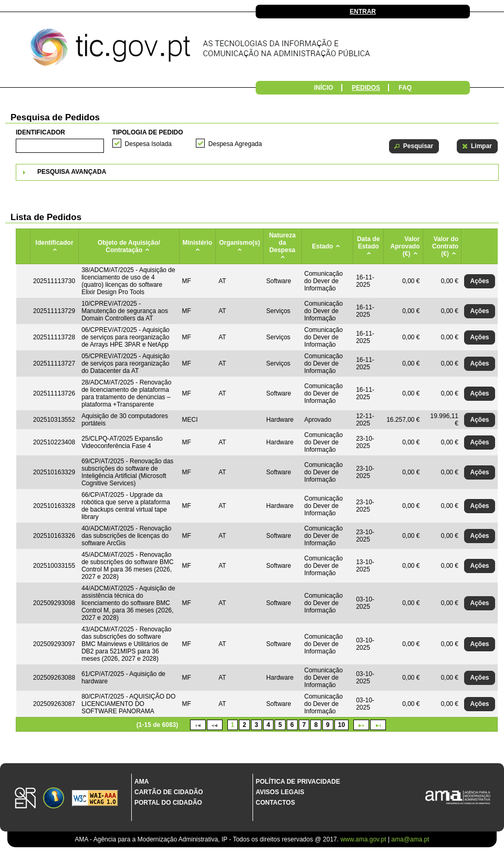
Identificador (40, 132)
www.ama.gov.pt (364, 839)
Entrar (363, 12)
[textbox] (60, 146)
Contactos (275, 803)
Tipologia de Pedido (148, 132)
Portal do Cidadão (168, 803)
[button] (414, 146)
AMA (141, 782)
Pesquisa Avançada (72, 172)
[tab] (257, 172)
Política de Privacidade (298, 782)
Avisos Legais (280, 792)
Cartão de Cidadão (169, 792)
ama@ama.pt (410, 839)
